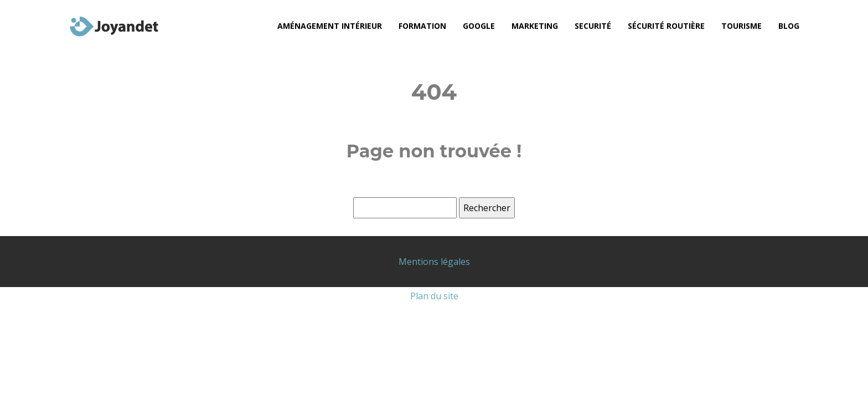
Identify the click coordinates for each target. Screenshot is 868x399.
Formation (422, 26)
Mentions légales (434, 262)
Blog (789, 26)
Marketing (535, 26)
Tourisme (742, 26)
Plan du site (434, 296)
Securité (593, 26)
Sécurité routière (666, 26)
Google (479, 26)
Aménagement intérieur (330, 26)
